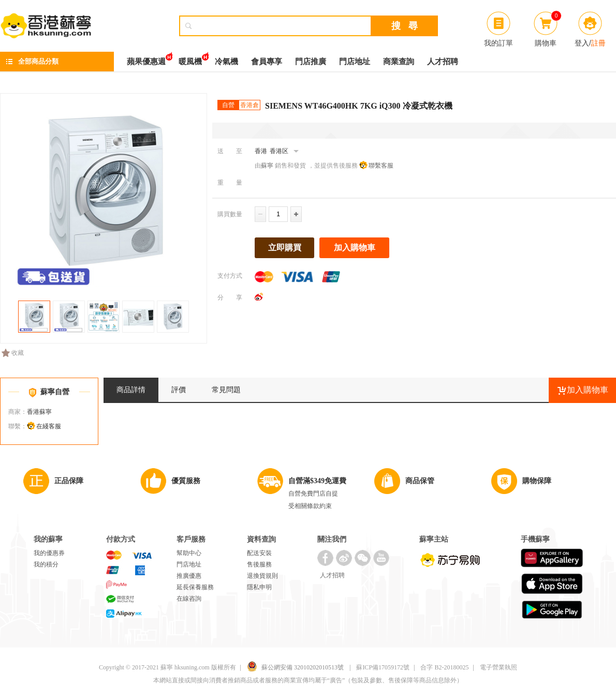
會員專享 (267, 62)
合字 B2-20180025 (444, 667)
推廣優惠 (189, 576)
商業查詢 (399, 62)
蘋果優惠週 (146, 59)
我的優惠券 (49, 553)
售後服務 (259, 564)
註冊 (598, 43)
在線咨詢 (189, 599)
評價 (179, 390)
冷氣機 (226, 62)
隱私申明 (259, 587)
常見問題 (226, 390)
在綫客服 (49, 426)
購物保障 (537, 481)
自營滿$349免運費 (317, 481)
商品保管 (420, 481)
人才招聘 (443, 62)
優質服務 (186, 481)
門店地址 (355, 62)
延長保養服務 (195, 587)
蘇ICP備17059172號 (383, 667)
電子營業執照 (498, 667)
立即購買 (285, 248)
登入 (582, 43)
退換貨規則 (262, 576)
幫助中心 (189, 553)
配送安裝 (259, 553)
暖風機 (190, 59)
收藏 (13, 353)
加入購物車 (355, 248)
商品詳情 (131, 390)
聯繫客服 (381, 166)
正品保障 (69, 481)
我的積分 (46, 564)
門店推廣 (311, 62)
